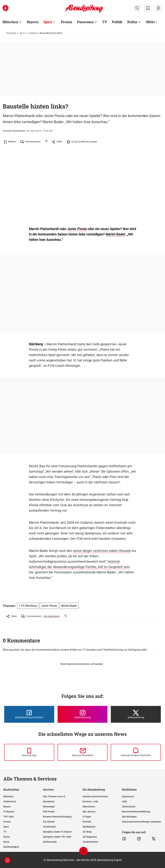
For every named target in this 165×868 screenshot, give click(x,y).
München (8, 796)
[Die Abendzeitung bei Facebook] (29, 714)
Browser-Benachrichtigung (57, 817)
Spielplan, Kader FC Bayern (57, 832)
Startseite (11, 33)
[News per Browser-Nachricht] (136, 752)
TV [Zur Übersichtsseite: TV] (105, 22)
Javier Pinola (77, 229)
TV (5, 832)
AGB (124, 801)
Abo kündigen (129, 817)
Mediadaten (89, 827)
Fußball (32, 33)
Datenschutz (129, 807)
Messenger (49, 807)
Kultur (7, 837)
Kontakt (87, 822)
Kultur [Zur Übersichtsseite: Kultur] (132, 22)
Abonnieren (89, 807)
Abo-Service (89, 812)
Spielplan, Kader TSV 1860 (57, 837)
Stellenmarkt (50, 842)
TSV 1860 (8, 817)
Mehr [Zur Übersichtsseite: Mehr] (151, 22)
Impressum (128, 796)
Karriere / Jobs (90, 801)
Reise (6, 842)
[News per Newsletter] (83, 752)
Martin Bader (115, 234)
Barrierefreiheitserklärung (136, 812)
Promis (7, 822)
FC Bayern (9, 812)
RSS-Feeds (49, 812)
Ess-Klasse (49, 822)
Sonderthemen (90, 842)
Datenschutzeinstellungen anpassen (142, 822)
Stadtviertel (10, 801)
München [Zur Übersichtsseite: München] (10, 22)
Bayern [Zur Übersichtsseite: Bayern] (33, 22)
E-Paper (87, 817)
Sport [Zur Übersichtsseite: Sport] (48, 22)
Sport (22, 33)
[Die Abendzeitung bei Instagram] (83, 714)
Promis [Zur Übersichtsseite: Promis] (66, 22)
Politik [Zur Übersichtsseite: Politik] (117, 22)
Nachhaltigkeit (11, 847)
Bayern (7, 807)
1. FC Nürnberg (28, 606)
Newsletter (49, 801)
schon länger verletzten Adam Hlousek (102, 551)
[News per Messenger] (29, 752)
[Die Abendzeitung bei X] (136, 714)
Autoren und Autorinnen (95, 796)
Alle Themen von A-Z (54, 796)
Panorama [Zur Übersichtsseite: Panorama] (85, 22)
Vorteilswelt (49, 827)
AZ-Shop (87, 832)
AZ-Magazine (90, 837)
